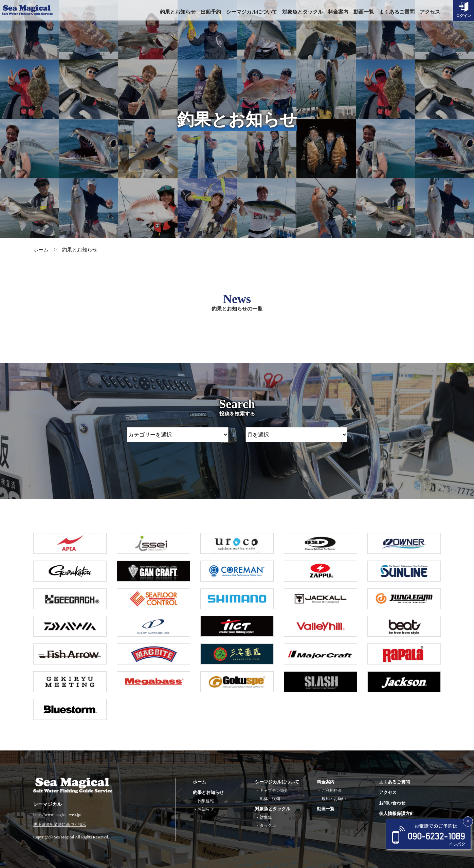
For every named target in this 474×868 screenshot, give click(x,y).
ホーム (41, 250)
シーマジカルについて (252, 12)
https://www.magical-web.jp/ (59, 814)
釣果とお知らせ (178, 12)
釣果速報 (206, 801)
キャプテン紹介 (274, 791)
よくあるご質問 (397, 12)
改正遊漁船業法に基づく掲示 (62, 824)
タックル (268, 826)
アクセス (430, 12)
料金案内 (338, 12)
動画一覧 (364, 12)
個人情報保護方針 (397, 813)
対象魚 (266, 817)
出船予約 (211, 12)
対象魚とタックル (303, 12)
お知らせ (206, 809)
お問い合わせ (392, 803)
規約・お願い (334, 799)
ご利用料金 (332, 791)
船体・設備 (270, 799)
